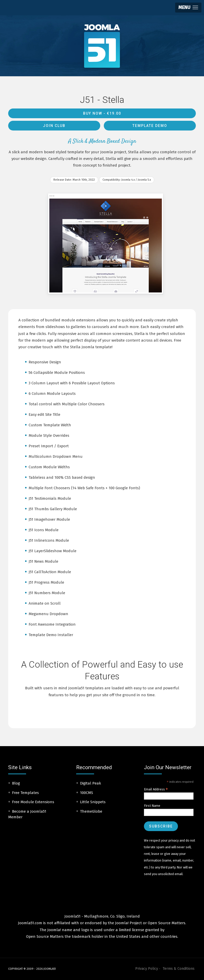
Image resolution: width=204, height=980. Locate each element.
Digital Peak (90, 783)
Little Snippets (93, 802)
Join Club (54, 126)
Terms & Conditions (179, 969)
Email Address (156, 789)
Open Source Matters (167, 923)
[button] (188, 8)
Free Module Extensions (33, 802)
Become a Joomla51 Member (27, 814)
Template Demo (150, 126)
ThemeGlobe (91, 811)
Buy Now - (102, 113)
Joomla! (54, 930)
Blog (16, 783)
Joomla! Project (128, 923)
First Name (152, 806)
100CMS (87, 793)
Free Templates (25, 793)
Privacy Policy (147, 969)
